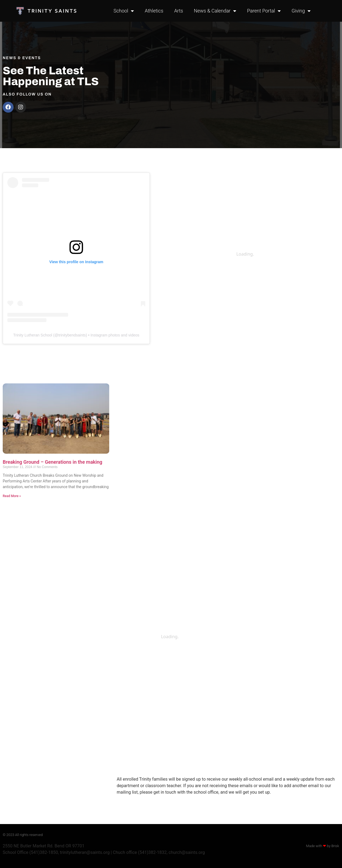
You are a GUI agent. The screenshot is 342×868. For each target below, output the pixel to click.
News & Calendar (215, 11)
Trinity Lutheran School (33, 335)
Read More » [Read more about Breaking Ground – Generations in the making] (12, 496)
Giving (301, 11)
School (124, 11)
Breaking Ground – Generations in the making (53, 462)
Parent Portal (264, 11)
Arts (179, 11)
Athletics (154, 11)
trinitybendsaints (72, 335)
